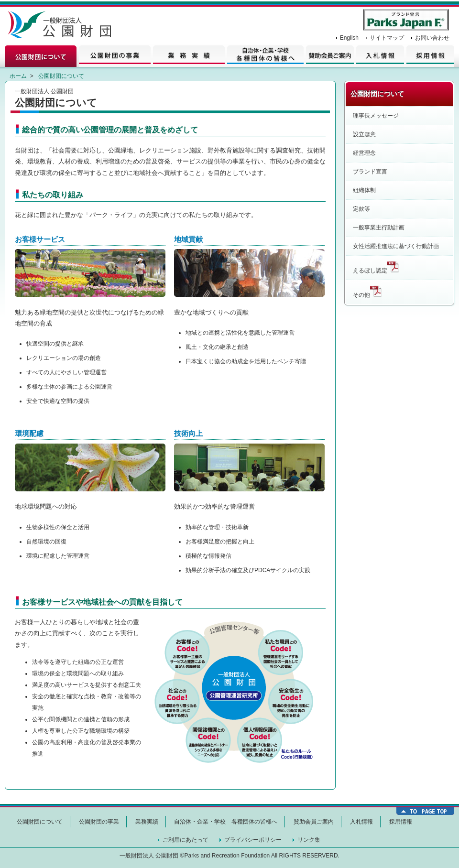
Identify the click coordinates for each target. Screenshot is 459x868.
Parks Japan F (406, 20)
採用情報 (429, 55)
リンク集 (309, 840)
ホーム (18, 76)
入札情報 (379, 55)
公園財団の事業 (116, 55)
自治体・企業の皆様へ (265, 55)
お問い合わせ (432, 38)
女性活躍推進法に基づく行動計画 (396, 246)
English (349, 38)
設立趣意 (364, 134)
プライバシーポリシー (253, 840)
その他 (367, 292)
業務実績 (190, 55)
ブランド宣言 (370, 172)
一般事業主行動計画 (379, 228)
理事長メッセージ (376, 116)
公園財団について (42, 55)
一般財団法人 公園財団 (62, 26)
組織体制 (364, 190)
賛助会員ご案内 (314, 822)
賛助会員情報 (329, 55)
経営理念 (364, 153)
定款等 (361, 209)
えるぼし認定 (376, 267)
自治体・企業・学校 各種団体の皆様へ (226, 822)
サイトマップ (387, 38)
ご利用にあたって (186, 840)
